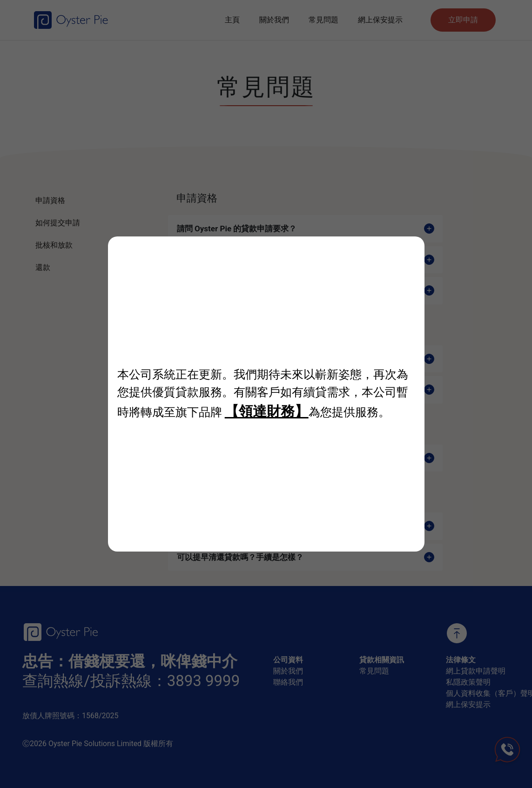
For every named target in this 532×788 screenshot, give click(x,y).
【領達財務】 (267, 411)
